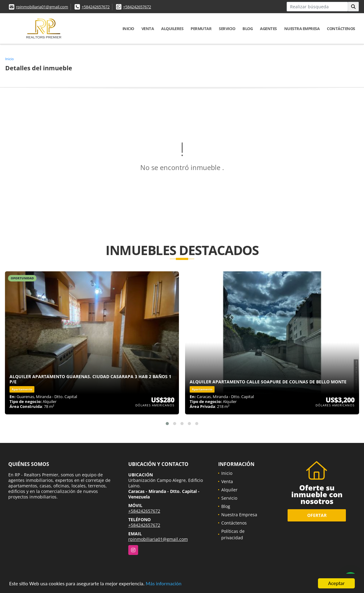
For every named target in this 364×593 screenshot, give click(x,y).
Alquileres (172, 29)
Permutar (201, 29)
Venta (148, 29)
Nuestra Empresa (302, 29)
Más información (164, 584)
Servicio (227, 29)
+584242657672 (96, 7)
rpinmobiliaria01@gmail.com (42, 7)
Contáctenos (341, 29)
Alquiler (229, 490)
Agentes (268, 29)
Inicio (128, 29)
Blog (248, 29)
